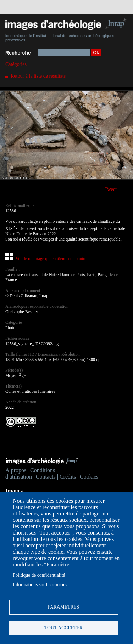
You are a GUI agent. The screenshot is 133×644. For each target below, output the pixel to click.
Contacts (46, 477)
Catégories (16, 64)
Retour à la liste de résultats (38, 76)
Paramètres (64, 607)
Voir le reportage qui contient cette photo (50, 259)
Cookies (89, 477)
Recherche (18, 53)
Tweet (111, 189)
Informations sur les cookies (40, 585)
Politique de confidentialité (39, 575)
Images (14, 491)
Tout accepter (63, 628)
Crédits (68, 477)
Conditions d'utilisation (30, 473)
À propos (16, 470)
